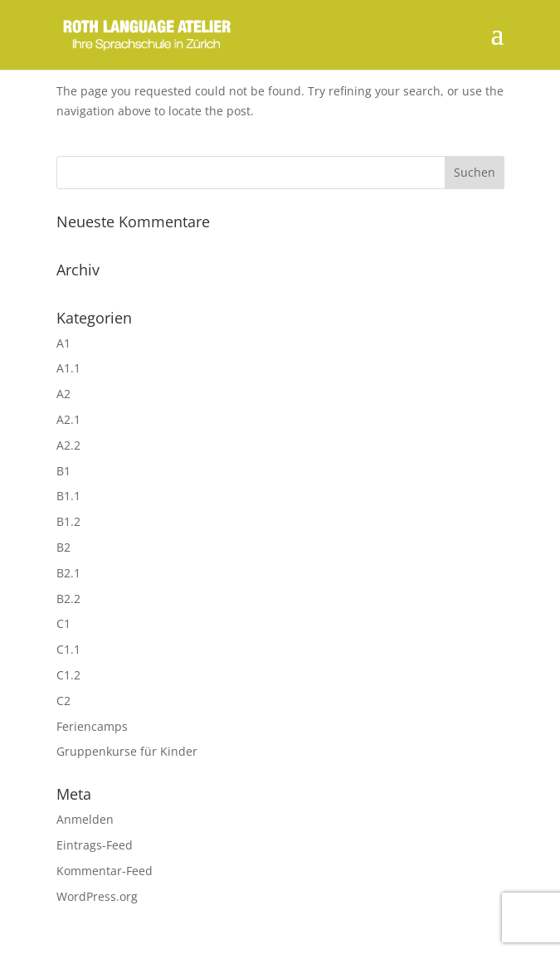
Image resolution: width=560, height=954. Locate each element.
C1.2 (68, 675)
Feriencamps (92, 726)
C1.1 (68, 649)
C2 (63, 701)
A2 (63, 394)
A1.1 (68, 368)
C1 (63, 623)
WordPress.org (97, 896)
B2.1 (68, 573)
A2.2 (68, 445)
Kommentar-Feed (105, 871)
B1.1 (68, 496)
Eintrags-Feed (95, 845)
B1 (63, 471)
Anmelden (85, 819)
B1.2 (68, 521)
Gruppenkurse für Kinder (127, 751)
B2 (63, 547)
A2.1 (68, 419)
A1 (63, 343)
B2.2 (68, 599)
